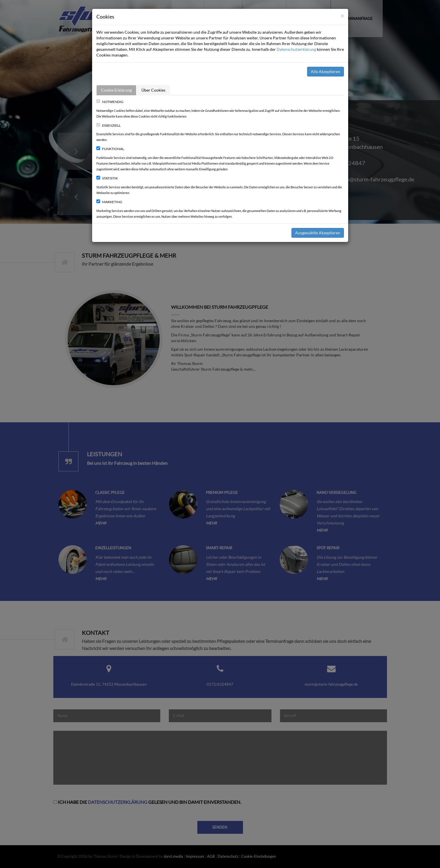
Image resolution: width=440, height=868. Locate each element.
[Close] (342, 16)
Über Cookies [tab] (153, 90)
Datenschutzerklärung (296, 49)
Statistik (107, 178)
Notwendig (110, 102)
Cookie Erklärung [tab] (116, 90)
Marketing (109, 202)
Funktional (110, 149)
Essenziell (109, 125)
